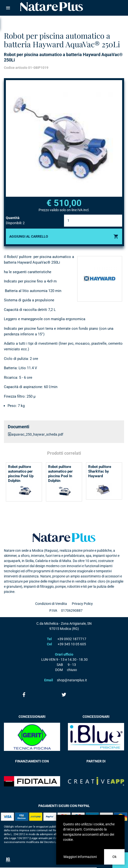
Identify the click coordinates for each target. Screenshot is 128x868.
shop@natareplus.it (72, 680)
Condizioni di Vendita (51, 604)
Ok (114, 857)
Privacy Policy (82, 604)
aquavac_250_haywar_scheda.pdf (37, 434)
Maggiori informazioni (80, 857)
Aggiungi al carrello (29, 236)
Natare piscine (52, 7)
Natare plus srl (64, 538)
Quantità (13, 218)
